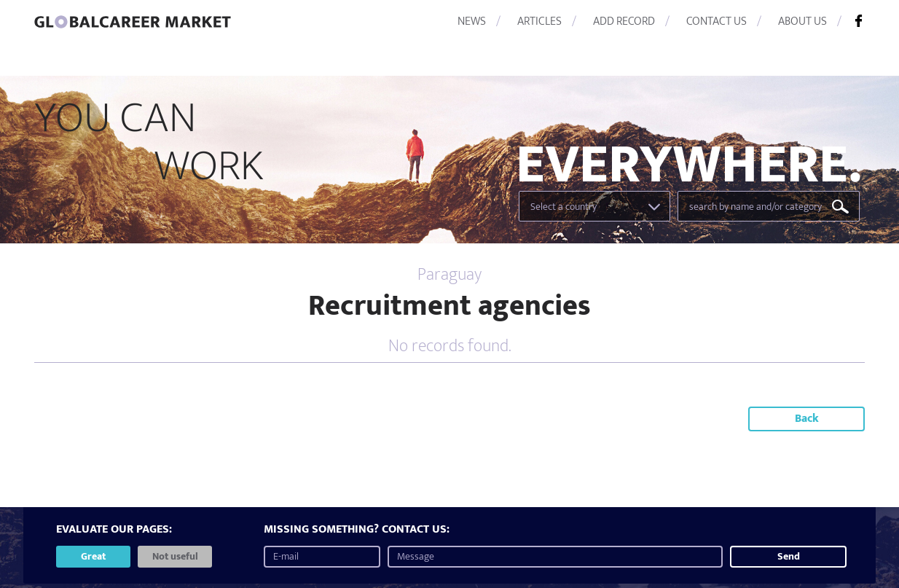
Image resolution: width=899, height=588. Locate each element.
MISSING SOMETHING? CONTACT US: (357, 530)
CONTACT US (717, 21)
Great (93, 556)
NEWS (472, 21)
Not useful (175, 556)
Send (789, 556)
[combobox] (594, 206)
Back (807, 419)
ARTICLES (539, 21)
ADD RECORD (624, 21)
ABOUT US (802, 21)
